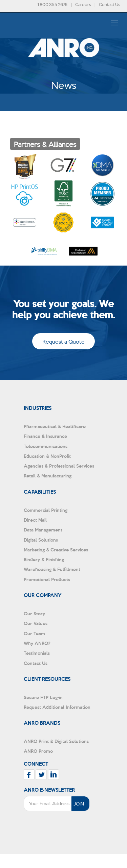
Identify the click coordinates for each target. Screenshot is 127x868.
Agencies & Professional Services (59, 466)
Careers (83, 4)
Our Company (43, 595)
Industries (38, 408)
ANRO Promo (38, 751)
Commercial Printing (46, 510)
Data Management (43, 530)
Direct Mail (35, 520)
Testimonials (37, 653)
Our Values (36, 623)
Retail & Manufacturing (48, 476)
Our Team (34, 633)
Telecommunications (46, 446)
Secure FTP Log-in (43, 697)
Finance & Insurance (45, 436)
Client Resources (47, 679)
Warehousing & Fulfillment (52, 569)
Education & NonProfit (47, 456)
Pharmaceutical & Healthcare (55, 426)
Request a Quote (63, 341)
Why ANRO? (37, 643)
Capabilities (40, 492)
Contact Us (110, 4)
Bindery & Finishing (44, 559)
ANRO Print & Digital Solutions (56, 741)
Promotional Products (47, 579)
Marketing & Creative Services (56, 550)
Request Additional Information (57, 707)
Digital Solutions (41, 540)
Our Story (34, 613)
